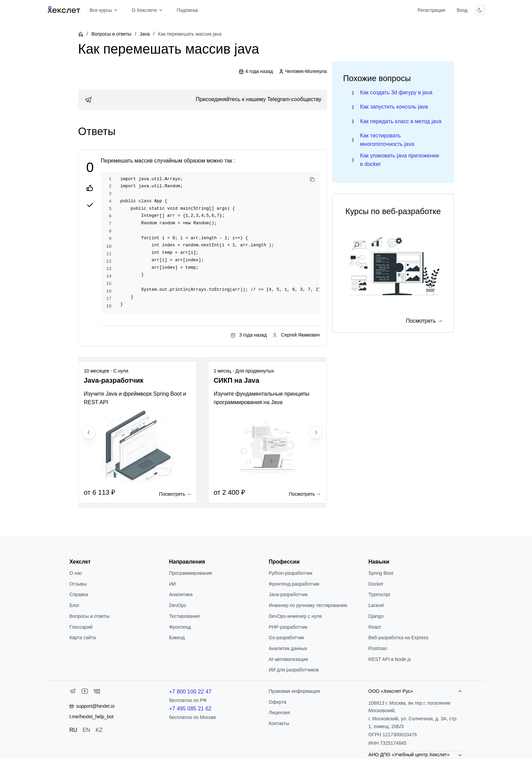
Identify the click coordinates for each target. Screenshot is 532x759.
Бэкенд (177, 638)
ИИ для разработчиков (294, 670)
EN (87, 730)
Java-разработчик (288, 594)
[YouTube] (85, 692)
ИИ (172, 584)
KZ (99, 730)
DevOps (178, 605)
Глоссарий (81, 627)
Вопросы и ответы (111, 34)
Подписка (187, 10)
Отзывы (78, 584)
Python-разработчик (291, 573)
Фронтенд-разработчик (294, 584)
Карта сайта (82, 638)
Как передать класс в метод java (401, 121)
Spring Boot (381, 573)
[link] (202, 100)
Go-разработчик (286, 638)
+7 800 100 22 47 (190, 692)
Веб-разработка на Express (398, 638)
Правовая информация (294, 691)
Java (145, 34)
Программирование (191, 573)
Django (376, 616)
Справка (79, 594)
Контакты (279, 723)
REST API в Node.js (390, 659)
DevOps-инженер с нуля (295, 616)
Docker (376, 584)
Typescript (379, 594)
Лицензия (279, 713)
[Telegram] (73, 692)
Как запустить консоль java (394, 107)
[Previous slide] (89, 432)
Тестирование (184, 616)
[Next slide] (316, 432)
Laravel (376, 605)
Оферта (278, 702)
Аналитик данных (288, 648)
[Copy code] (312, 179)
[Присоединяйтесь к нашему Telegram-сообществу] (202, 100)
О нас (75, 573)
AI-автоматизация (288, 659)
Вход (462, 10)
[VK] (97, 692)
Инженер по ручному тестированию (308, 605)
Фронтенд (180, 627)
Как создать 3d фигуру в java (396, 92)
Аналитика (181, 594)
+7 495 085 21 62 (190, 709)
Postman (378, 648)
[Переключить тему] (480, 10)
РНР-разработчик (288, 627)
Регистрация (431, 10)
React (375, 627)
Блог (74, 605)
